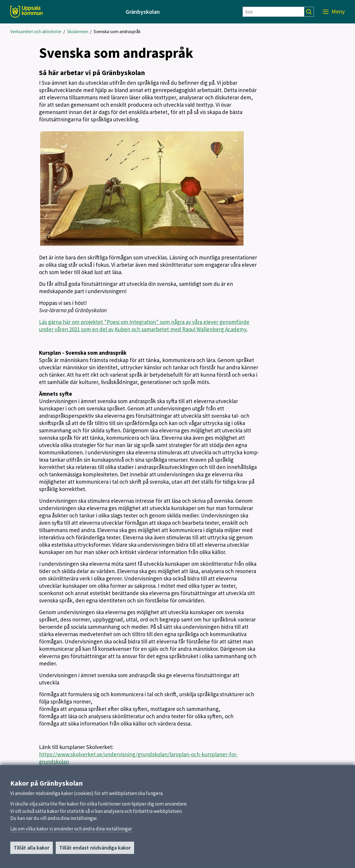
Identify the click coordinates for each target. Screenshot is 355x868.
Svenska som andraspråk (117, 32)
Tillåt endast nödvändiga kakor (95, 850)
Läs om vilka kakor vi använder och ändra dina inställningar (71, 831)
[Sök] (273, 12)
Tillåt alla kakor (32, 850)
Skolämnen (78, 32)
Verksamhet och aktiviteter (36, 32)
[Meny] (334, 12)
